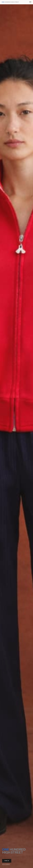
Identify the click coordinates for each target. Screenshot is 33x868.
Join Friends (6, 864)
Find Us (7, 861)
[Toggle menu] (30, 2)
